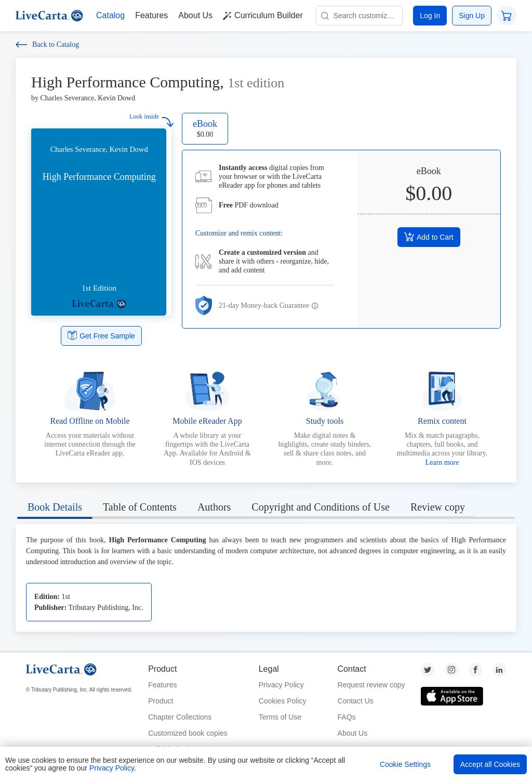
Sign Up (472, 16)
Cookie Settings (405, 764)
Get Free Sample (101, 335)
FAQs (347, 717)
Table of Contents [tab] (140, 507)
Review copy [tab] (438, 507)
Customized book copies (188, 733)
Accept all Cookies (490, 764)
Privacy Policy (281, 685)
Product (161, 701)
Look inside (152, 120)
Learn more (442, 462)
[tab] (55, 509)
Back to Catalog (47, 44)
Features (162, 685)
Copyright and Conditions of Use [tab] (321, 507)
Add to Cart (429, 237)
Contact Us (356, 701)
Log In (430, 16)
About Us (353, 733)
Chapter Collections (180, 717)
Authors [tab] (214, 507)
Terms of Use (280, 717)
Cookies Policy (283, 701)
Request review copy (371, 685)
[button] (315, 306)
